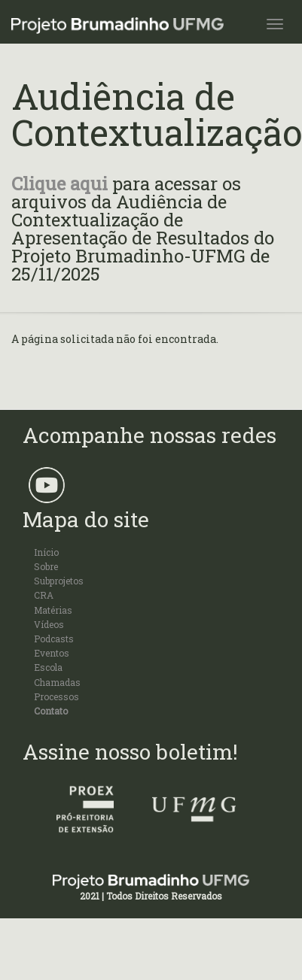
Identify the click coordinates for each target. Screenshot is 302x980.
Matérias (53, 610)
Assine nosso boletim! (130, 752)
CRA (44, 595)
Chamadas (57, 682)
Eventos (52, 653)
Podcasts (54, 639)
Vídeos (49, 624)
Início (46, 552)
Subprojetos (59, 581)
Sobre (46, 566)
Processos (56, 696)
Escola (48, 667)
